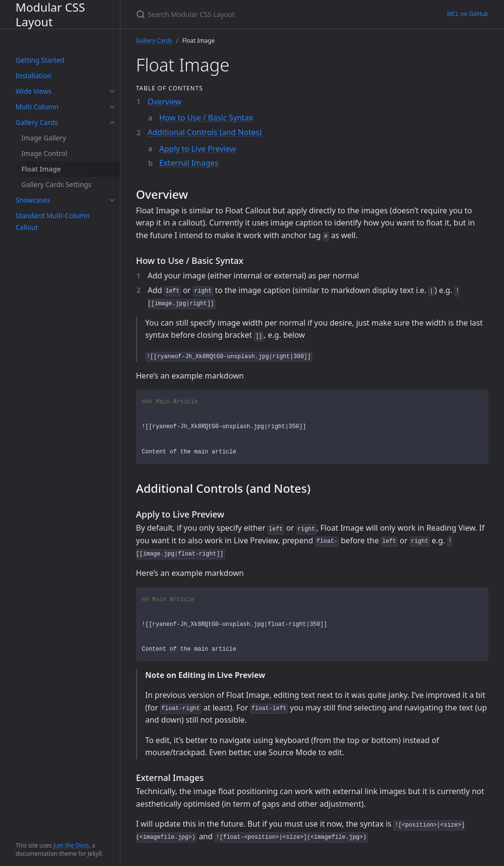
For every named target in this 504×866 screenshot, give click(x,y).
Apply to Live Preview (198, 149)
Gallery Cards (37, 122)
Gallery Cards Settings (56, 184)
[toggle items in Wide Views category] (112, 91)
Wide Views (34, 91)
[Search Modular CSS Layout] (251, 14)
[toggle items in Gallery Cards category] (112, 122)
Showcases (33, 200)
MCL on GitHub (468, 14)
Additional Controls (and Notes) (205, 132)
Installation (34, 76)
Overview (165, 102)
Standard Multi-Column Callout (53, 221)
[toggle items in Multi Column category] (112, 107)
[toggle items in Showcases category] (112, 200)
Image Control (44, 153)
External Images (189, 163)
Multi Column (37, 107)
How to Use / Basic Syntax (206, 118)
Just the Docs (71, 845)
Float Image (41, 169)
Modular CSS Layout (50, 14)
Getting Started (40, 60)
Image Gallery (44, 138)
